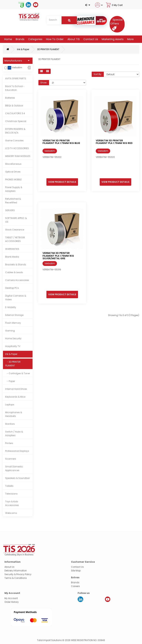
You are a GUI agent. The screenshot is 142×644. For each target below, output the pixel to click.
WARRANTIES (12, 249)
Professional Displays (17, 451)
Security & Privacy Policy (18, 574)
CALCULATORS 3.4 (15, 113)
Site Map (76, 571)
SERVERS (10, 210)
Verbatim (15, 68)
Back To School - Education (15, 88)
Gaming (10, 331)
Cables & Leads (14, 272)
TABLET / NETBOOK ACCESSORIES (15, 239)
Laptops (10, 405)
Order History (12, 602)
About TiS (73, 39)
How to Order (54, 39)
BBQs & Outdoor (14, 106)
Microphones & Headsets (14, 414)
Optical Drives (13, 172)
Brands (20, 39)
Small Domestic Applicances (14, 468)
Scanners (11, 459)
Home (8, 39)
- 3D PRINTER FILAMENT (13, 364)
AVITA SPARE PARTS (16, 78)
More (130, 39)
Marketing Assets (112, 39)
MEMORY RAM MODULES (18, 156)
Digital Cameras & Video (16, 298)
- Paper (10, 381)
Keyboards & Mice (15, 397)
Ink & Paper (23, 49)
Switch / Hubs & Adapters (14, 434)
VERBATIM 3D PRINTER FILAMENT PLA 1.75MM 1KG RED (114, 142)
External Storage (14, 315)
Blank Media (12, 257)
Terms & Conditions (16, 578)
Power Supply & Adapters (14, 189)
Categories (35, 39)
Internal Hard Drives (16, 389)
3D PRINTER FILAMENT (48, 49)
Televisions (11, 494)
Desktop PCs (12, 288)
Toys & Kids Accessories (12, 503)
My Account (11, 598)
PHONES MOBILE (13, 179)
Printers (9, 443)
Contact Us (90, 39)
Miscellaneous (13, 164)
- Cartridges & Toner (18, 373)
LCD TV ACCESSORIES (17, 148)
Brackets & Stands (16, 265)
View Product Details (62, 182)
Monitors (10, 424)
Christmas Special (16, 121)
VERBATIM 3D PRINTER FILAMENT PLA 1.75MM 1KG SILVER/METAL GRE (58, 256)
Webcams (11, 513)
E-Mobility (11, 307)
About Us (9, 567)
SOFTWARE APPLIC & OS (16, 220)
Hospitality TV (13, 346)
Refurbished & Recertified (13, 201)
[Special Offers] (116, 24)
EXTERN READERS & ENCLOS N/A (15, 131)
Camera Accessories (17, 280)
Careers (75, 586)
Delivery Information (16, 571)
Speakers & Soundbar (17, 478)
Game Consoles (14, 140)
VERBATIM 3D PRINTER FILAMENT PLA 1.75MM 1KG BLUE (61, 142)
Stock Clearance (15, 230)
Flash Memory (13, 323)
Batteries (10, 98)
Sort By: (98, 74)
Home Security (13, 338)
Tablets (9, 486)
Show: (44, 83)
